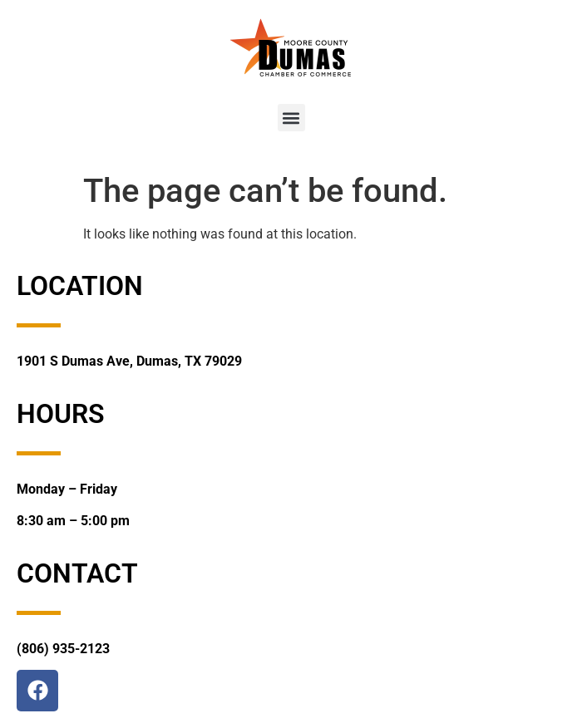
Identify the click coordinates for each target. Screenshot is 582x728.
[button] (291, 118)
